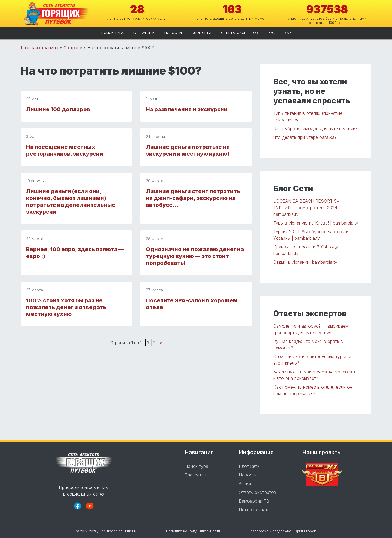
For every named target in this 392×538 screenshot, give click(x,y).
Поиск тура (112, 33)
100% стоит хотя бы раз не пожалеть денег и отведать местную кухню (66, 307)
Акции (245, 484)
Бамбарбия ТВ (254, 501)
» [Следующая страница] (161, 343)
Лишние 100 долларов (58, 109)
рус (271, 33)
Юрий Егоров (305, 531)
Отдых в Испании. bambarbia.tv (305, 262)
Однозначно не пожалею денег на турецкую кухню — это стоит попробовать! (195, 256)
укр (288, 33)
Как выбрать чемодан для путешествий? (316, 128)
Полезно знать (254, 510)
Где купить (144, 33)
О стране (73, 48)
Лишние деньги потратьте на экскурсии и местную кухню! (188, 150)
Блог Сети (201, 33)
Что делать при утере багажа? (305, 137)
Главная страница (39, 48)
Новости (173, 33)
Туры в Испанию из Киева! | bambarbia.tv (316, 223)
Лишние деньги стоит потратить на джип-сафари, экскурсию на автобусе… (193, 198)
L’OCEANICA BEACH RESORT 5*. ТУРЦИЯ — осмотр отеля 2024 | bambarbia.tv (307, 208)
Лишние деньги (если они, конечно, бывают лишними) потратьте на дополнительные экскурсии (71, 202)
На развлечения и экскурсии (187, 109)
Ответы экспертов (240, 33)
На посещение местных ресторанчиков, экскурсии (65, 150)
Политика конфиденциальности (193, 531)
